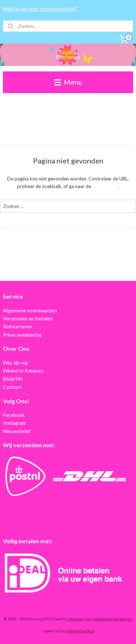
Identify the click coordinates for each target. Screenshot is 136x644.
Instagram (15, 423)
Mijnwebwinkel (81, 631)
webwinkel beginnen (113, 619)
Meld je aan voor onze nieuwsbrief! (40, 9)
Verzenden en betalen (28, 318)
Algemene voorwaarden (30, 310)
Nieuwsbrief (17, 431)
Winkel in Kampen (23, 371)
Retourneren (18, 326)
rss (88, 619)
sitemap (75, 619)
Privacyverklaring (22, 335)
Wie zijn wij (15, 363)
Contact (12, 387)
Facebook (14, 415)
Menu (68, 82)
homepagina (105, 186)
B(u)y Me (13, 379)
